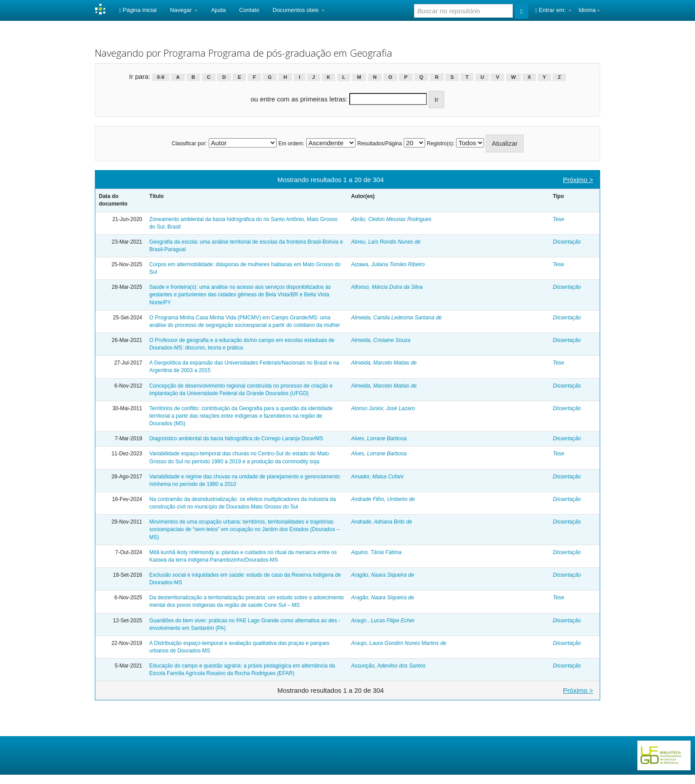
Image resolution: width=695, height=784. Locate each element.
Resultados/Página (380, 144)
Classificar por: (189, 144)
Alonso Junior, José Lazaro (383, 408)
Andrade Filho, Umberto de (383, 499)
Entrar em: (553, 10)
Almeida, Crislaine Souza (381, 340)
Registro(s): (441, 144)
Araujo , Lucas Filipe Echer (383, 621)
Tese (558, 219)
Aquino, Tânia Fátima (376, 552)
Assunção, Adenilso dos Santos (388, 666)
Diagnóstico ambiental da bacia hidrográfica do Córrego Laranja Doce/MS (236, 439)
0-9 (160, 77)
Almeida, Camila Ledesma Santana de (396, 318)
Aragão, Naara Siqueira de (383, 575)
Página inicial (138, 10)
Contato (249, 10)
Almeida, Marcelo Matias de (384, 363)
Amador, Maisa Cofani (377, 477)
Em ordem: (291, 144)
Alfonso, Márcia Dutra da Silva (387, 287)
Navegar (184, 10)
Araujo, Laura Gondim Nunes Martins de (399, 643)
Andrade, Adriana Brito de (382, 522)
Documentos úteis (299, 10)
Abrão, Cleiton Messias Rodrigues (391, 219)
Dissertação (567, 242)
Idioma (589, 10)
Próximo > (578, 180)
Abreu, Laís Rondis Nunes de (386, 242)
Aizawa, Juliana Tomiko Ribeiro (388, 264)
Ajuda (218, 10)
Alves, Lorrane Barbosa (379, 439)
